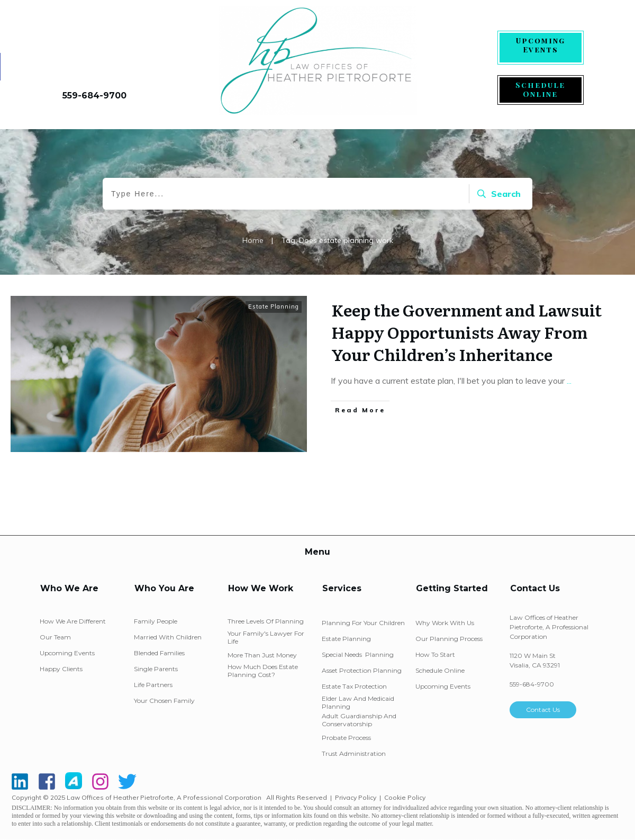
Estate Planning (274, 306)
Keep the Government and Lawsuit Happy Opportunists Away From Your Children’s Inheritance (466, 332)
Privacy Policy (356, 797)
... (569, 381)
